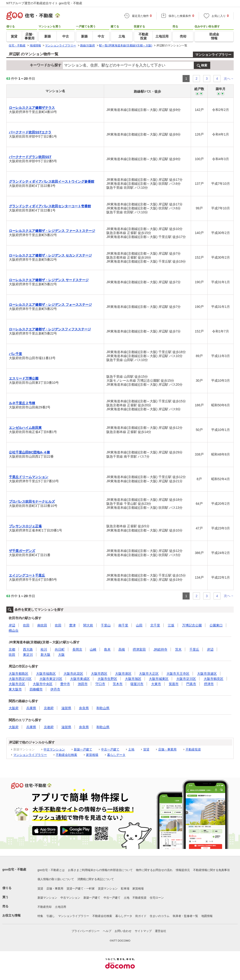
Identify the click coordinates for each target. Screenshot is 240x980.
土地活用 (60, 907)
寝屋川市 (137, 684)
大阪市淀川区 (186, 679)
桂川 (44, 649)
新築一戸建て (83, 749)
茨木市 (118, 684)
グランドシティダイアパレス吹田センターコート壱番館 (50, 206)
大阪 (61, 655)
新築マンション (47, 898)
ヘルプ (107, 931)
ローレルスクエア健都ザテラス (32, 108)
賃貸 (146, 749)
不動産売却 (45, 907)
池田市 (83, 684)
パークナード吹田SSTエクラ (30, 132)
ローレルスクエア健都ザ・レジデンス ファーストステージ (52, 231)
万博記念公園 (192, 625)
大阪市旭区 (133, 679)
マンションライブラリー (213, 55)
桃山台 (14, 630)
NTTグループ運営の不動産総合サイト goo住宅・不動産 (44, 3)
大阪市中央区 (43, 684)
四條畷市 (36, 689)
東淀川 (28, 655)
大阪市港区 (123, 674)
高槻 (122, 649)
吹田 (26, 625)
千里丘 (194, 649)
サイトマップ (143, 931)
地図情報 (207, 916)
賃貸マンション (108, 889)
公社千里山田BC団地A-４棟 (29, 452)
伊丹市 (55, 689)
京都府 (49, 708)
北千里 (155, 625)
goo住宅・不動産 (14, 869)
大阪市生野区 (107, 679)
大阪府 (14, 708)
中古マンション (54, 749)
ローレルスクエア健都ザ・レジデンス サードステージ (49, 280)
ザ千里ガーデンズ (22, 551)
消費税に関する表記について (96, 879)
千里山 (106, 625)
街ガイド (141, 916)
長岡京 (77, 649)
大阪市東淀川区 (51, 679)
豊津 (72, 625)
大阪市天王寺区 (178, 674)
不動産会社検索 (66, 755)
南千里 (123, 625)
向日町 (60, 649)
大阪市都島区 (19, 674)
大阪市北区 (17, 684)
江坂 (171, 625)
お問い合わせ (123, 931)
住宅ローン (157, 898)
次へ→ (229, 79)
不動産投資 (193, 749)
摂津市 (209, 684)
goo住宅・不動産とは (51, 870)
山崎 (93, 649)
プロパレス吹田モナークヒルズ (32, 501)
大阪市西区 (99, 674)
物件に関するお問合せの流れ (154, 870)
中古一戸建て (110, 749)
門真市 (191, 684)
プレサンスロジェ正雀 (25, 526)
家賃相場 (92, 755)
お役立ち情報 (11, 915)
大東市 (156, 684)
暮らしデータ (116, 755)
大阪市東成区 (80, 679)
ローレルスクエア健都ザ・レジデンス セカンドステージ (50, 255)
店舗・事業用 (167, 749)
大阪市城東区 (159, 679)
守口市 (100, 684)
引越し (51, 916)
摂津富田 (139, 649)
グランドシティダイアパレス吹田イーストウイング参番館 (52, 181)
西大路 (28, 649)
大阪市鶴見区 (214, 679)
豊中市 (65, 684)
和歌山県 (103, 708)
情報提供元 (183, 870)
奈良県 (84, 708)
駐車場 (125, 889)
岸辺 (12, 625)
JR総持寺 (160, 649)
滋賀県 (66, 708)
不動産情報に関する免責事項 (211, 870)
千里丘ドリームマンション (29, 477)
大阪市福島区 (46, 674)
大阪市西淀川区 (20, 679)
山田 (139, 625)
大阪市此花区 (73, 674)
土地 (131, 749)
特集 (40, 916)
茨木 (178, 649)
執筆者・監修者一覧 (185, 916)
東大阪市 (15, 689)
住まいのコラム (160, 916)
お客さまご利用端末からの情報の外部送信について (100, 870)
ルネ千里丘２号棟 (22, 403)
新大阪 (45, 655)
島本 (107, 649)
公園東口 (216, 625)
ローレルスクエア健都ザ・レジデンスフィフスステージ (50, 329)
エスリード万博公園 (24, 378)
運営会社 (161, 931)
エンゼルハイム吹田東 (25, 428)
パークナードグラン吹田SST (30, 157)
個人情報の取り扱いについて (56, 879)
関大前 (88, 625)
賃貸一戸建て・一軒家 (81, 889)
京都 (12, 649)
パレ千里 (15, 354)
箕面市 (174, 684)
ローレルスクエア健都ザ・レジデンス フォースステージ (50, 305)
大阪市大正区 (149, 674)
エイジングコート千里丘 (27, 575)
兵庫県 (31, 708)
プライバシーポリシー (86, 931)
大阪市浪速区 (207, 674)
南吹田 (42, 625)
